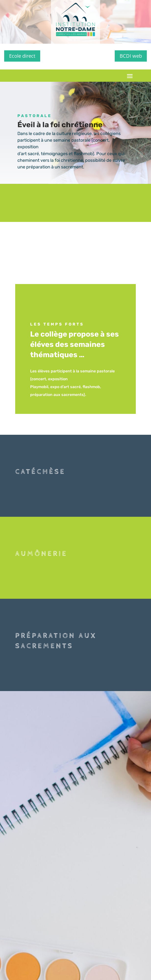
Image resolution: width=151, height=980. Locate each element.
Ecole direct (22, 56)
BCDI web (131, 56)
